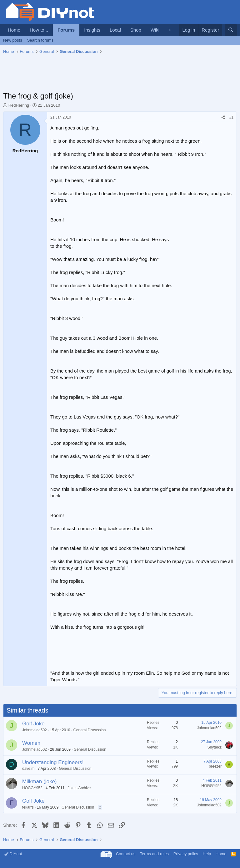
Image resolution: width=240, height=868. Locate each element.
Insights (92, 30)
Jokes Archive (79, 788)
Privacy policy (186, 854)
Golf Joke (33, 724)
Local (115, 30)
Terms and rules (154, 854)
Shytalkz (215, 747)
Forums (66, 30)
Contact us (126, 854)
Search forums (40, 40)
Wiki (155, 30)
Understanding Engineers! (53, 762)
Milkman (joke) (40, 782)
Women (31, 743)
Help (207, 854)
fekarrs (28, 807)
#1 (231, 117)
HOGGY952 (32, 788)
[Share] (223, 117)
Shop (136, 30)
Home (14, 30)
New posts (13, 40)
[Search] (231, 30)
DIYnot (13, 854)
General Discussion (90, 730)
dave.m (28, 769)
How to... (39, 30)
